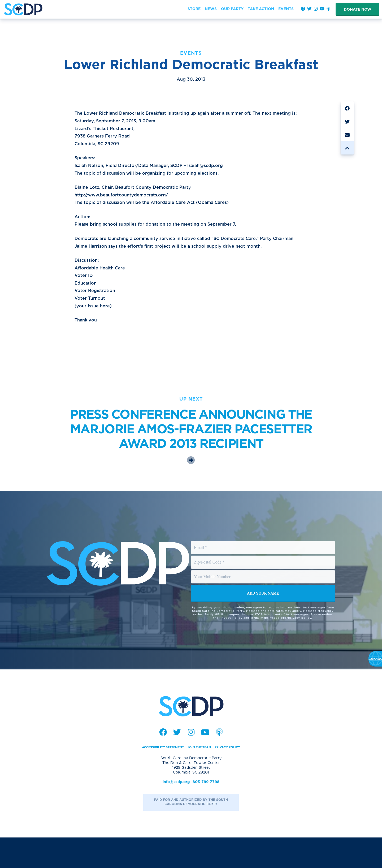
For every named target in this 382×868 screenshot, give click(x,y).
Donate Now (358, 9)
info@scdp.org (176, 812)
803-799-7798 (206, 812)
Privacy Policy (236, 777)
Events (191, 53)
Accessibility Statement (156, 777)
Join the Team (201, 777)
